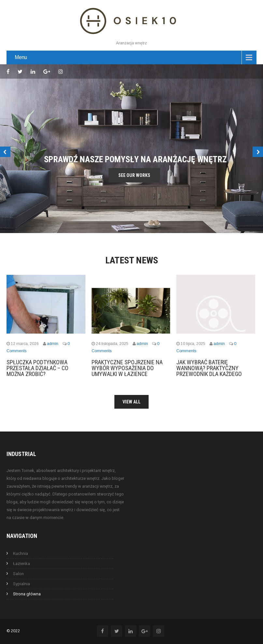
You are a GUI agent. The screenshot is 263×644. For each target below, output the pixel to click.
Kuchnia (21, 553)
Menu (21, 57)
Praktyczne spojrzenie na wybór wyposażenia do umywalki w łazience (127, 368)
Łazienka (22, 564)
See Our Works (134, 175)
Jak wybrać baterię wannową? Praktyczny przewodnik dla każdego (209, 368)
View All (131, 402)
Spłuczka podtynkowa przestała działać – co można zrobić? (37, 368)
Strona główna (27, 594)
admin (53, 344)
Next (258, 152)
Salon (18, 574)
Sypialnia (22, 584)
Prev (5, 152)
